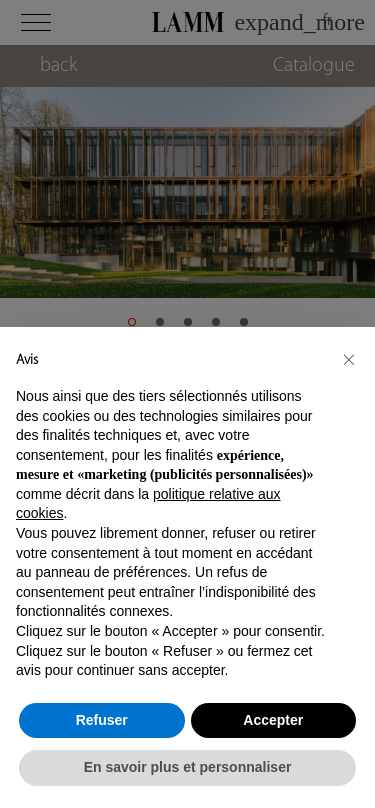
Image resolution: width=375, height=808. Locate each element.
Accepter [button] (273, 720)
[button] (349, 359)
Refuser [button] (102, 720)
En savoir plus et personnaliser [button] (188, 767)
